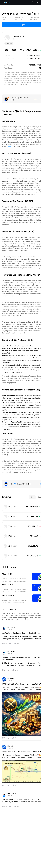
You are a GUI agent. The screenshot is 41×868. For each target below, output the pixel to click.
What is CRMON (7, 585)
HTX (15, 484)
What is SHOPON (8, 596)
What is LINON (7, 574)
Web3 (10, 146)
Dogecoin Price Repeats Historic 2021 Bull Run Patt (21, 752)
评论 (5, 643)
